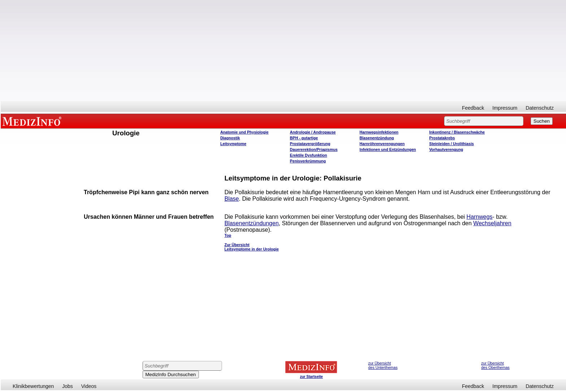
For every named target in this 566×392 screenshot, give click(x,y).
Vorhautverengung (446, 149)
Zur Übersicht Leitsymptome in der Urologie (252, 247)
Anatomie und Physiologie (244, 132)
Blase (232, 199)
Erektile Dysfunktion (308, 155)
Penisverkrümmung (308, 161)
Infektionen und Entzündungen (388, 149)
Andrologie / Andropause (313, 132)
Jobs (68, 386)
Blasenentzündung (377, 138)
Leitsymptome (233, 144)
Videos (89, 386)
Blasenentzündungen (252, 223)
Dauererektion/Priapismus (314, 149)
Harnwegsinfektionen (379, 132)
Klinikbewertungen (33, 386)
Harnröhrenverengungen (382, 144)
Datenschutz (540, 108)
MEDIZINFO (33, 121)
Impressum (505, 108)
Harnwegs (479, 217)
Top (228, 235)
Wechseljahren (492, 223)
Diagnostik (230, 138)
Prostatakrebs (442, 138)
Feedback (473, 108)
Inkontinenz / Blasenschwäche (457, 132)
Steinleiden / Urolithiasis (452, 144)
